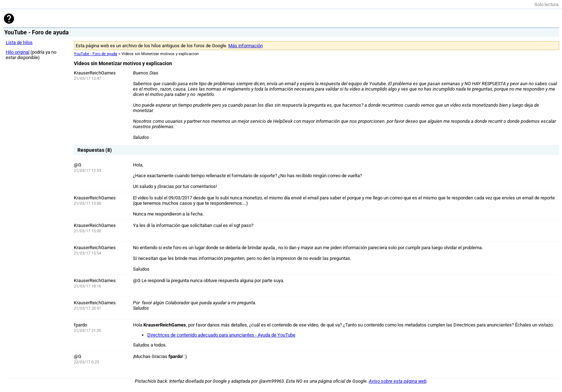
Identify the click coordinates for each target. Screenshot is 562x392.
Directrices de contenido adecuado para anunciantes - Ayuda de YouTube (221, 335)
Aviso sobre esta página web (398, 381)
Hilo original (18, 52)
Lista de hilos (19, 42)
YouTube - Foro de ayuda (96, 54)
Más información (246, 46)
